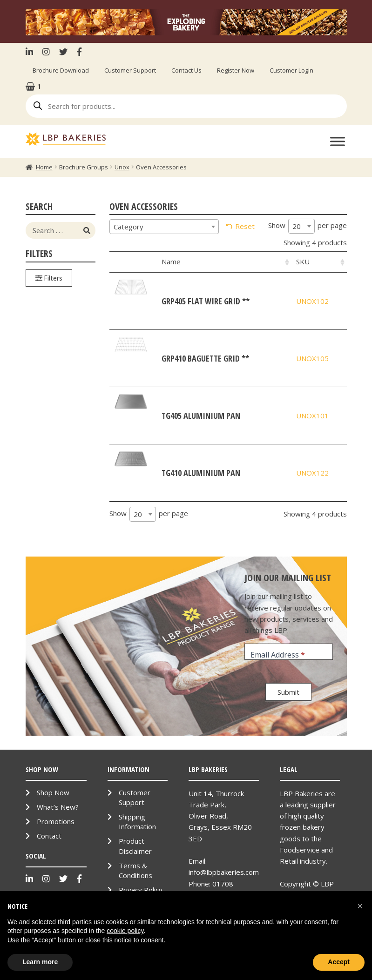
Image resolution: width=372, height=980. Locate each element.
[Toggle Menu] (338, 141)
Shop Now (53, 792)
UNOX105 (312, 358)
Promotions (56, 821)
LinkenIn (32, 52)
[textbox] (164, 227)
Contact (49, 836)
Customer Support (130, 70)
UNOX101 (312, 416)
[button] (360, 906)
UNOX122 (312, 473)
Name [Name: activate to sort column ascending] (171, 262)
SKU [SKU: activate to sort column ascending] (303, 262)
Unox (122, 167)
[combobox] (164, 227)
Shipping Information (137, 822)
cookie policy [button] (125, 931)
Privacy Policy (141, 890)
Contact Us (186, 70)
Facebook (79, 52)
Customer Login (291, 70)
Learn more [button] (40, 962)
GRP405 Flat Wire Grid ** (206, 301)
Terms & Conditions (135, 870)
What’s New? (58, 807)
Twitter (63, 52)
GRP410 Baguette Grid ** (205, 358)
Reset (245, 226)
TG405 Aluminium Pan (201, 416)
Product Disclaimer (135, 846)
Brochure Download (61, 70)
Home (44, 167)
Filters (49, 278)
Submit (288, 692)
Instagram (46, 52)
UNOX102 (312, 301)
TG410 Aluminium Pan (201, 473)
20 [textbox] (297, 226)
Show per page (308, 226)
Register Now (236, 70)
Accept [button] (339, 962)
